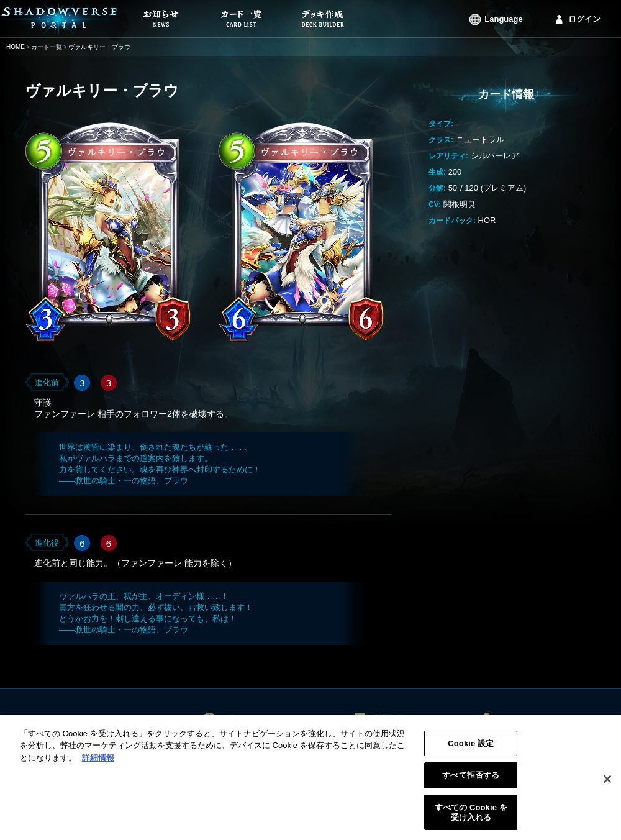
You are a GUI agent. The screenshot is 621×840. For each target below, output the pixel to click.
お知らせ (238, 719)
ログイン (584, 19)
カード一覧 (47, 47)
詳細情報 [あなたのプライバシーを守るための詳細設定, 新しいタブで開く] (98, 762)
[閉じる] (607, 783)
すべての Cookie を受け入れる (471, 817)
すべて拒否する (471, 780)
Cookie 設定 (471, 748)
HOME (16, 47)
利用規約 (389, 719)
